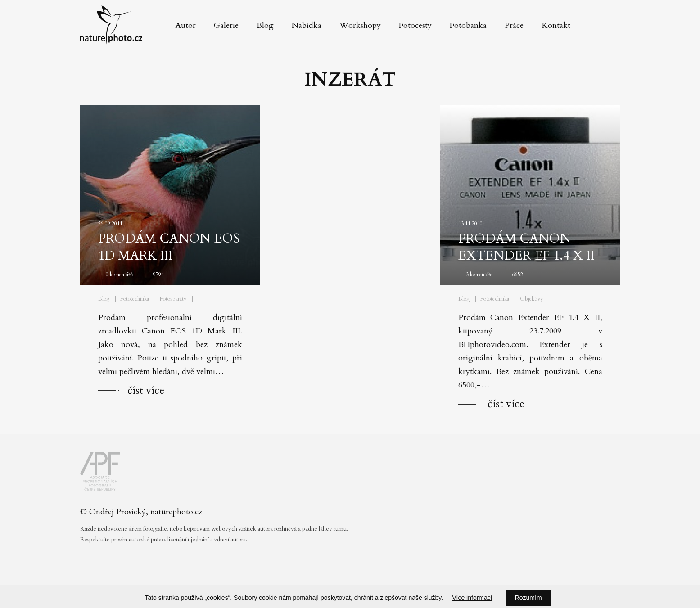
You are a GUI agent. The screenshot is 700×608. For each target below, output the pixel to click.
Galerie (226, 25)
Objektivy (531, 299)
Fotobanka (468, 25)
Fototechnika (135, 299)
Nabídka (307, 25)
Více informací (472, 598)
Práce (514, 25)
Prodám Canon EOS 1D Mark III (169, 247)
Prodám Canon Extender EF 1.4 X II (526, 247)
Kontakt (556, 25)
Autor (185, 25)
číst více (146, 390)
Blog (265, 25)
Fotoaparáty (173, 299)
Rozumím (528, 598)
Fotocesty (415, 25)
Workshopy (360, 25)
